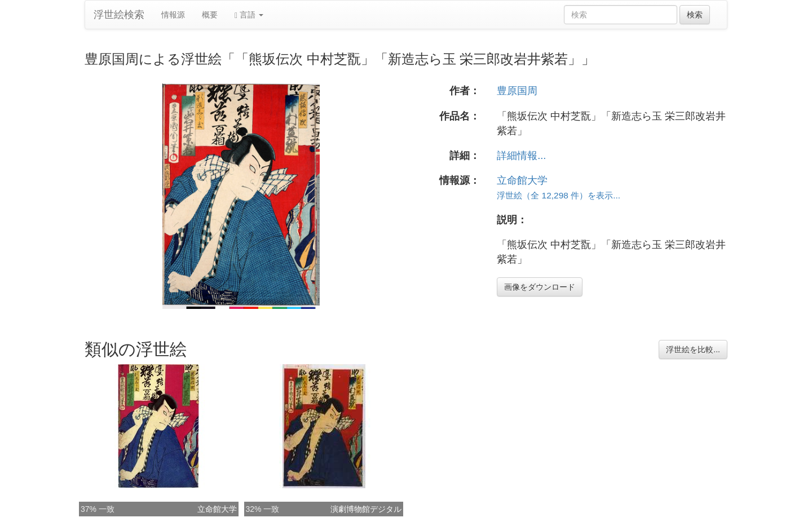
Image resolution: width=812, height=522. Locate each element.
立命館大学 (522, 180)
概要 (210, 15)
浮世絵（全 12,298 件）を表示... (559, 195)
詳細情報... (521, 156)
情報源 (173, 15)
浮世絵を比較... (693, 350)
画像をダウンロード (540, 287)
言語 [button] (249, 15)
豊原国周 (517, 91)
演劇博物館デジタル (366, 509)
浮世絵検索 (119, 15)
